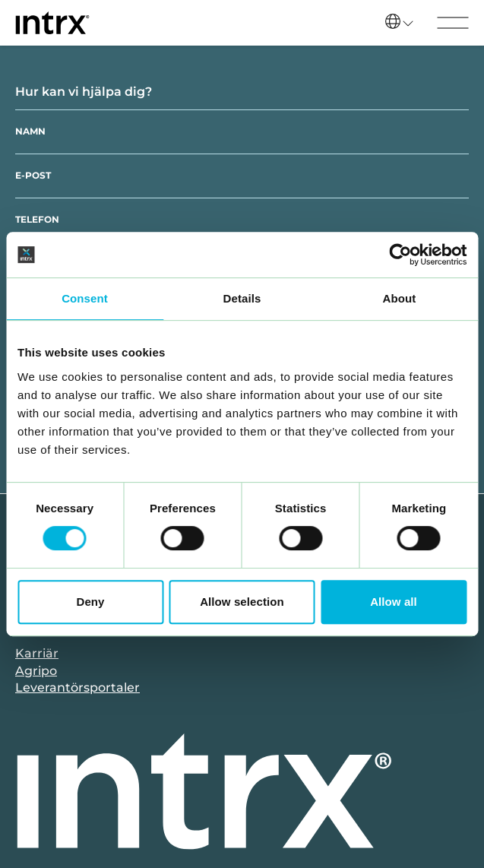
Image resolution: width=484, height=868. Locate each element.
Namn (30, 131)
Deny (90, 602)
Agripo (36, 671)
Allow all (394, 602)
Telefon (37, 219)
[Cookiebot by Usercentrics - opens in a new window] (400, 255)
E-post (33, 175)
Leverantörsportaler (78, 687)
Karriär (37, 653)
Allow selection (242, 602)
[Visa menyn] (453, 23)
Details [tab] (242, 298)
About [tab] (400, 298)
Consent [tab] (85, 298)
